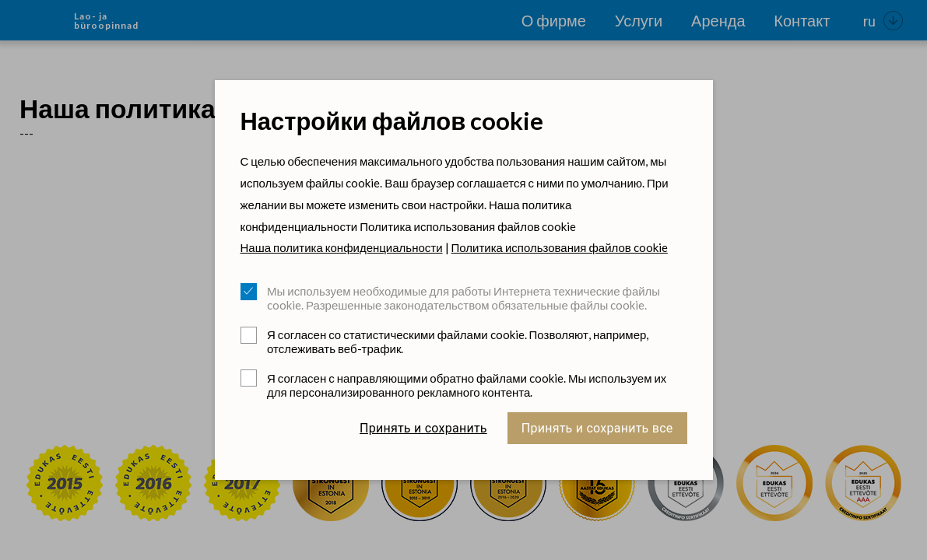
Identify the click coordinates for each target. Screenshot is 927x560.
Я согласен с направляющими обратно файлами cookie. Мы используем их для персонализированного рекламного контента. (467, 385)
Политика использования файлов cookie (560, 247)
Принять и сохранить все (597, 428)
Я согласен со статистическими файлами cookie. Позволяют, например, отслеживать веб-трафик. (458, 341)
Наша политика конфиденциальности (342, 247)
